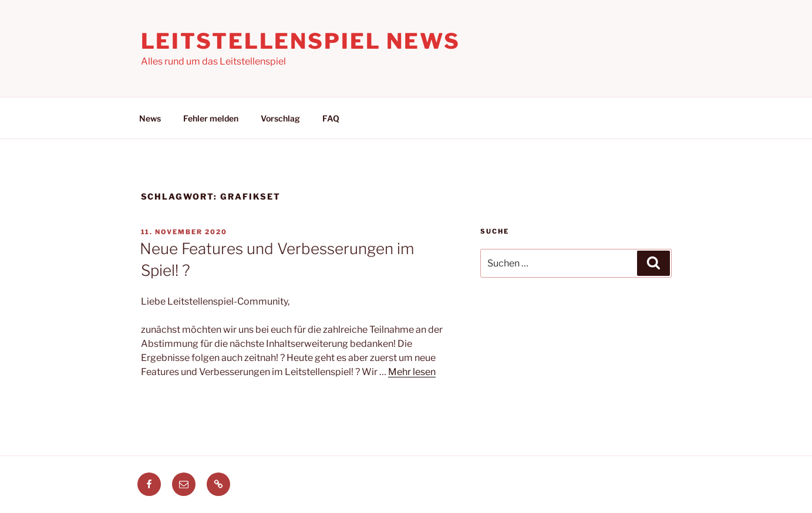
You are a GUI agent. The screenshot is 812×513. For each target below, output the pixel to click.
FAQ (331, 118)
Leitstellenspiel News (301, 41)
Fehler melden (211, 118)
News (150, 118)
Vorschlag (280, 118)
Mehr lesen (412, 372)
